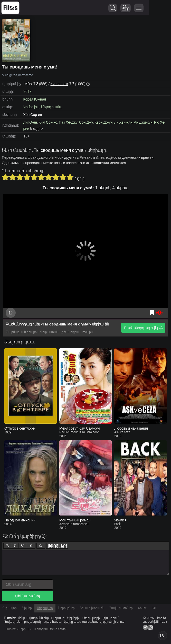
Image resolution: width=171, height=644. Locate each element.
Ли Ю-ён (30, 122)
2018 (27, 92)
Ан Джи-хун (143, 122)
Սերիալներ (45, 608)
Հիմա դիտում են (92, 608)
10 (70, 177)
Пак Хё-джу (68, 122)
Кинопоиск (59, 84)
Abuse (142, 608)
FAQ (155, 608)
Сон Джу (86, 122)
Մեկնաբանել (28, 596)
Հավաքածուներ (121, 608)
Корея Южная (35, 99)
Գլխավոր (10, 608)
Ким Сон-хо (48, 122)
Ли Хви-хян (123, 122)
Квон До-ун (103, 122)
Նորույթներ (66, 608)
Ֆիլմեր (27, 608)
